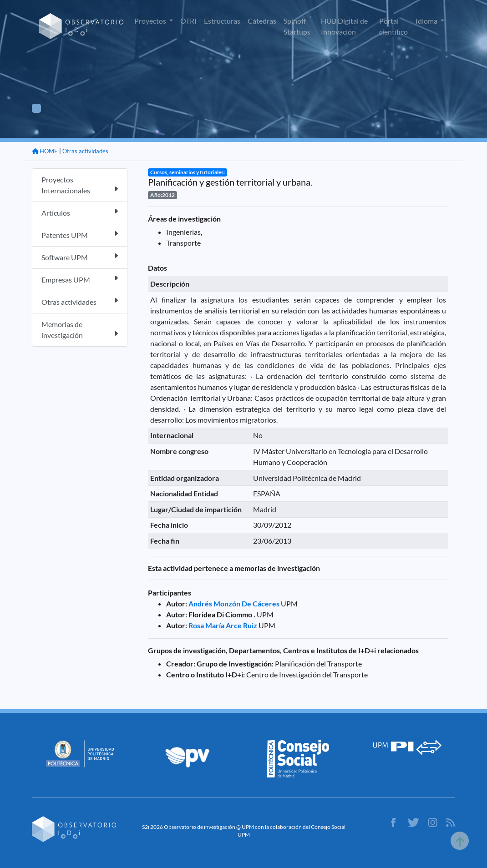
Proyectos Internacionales (80, 185)
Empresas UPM (80, 279)
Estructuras (222, 21)
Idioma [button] (427, 21)
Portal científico (393, 26)
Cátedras (262, 21)
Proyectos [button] (151, 21)
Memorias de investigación (80, 330)
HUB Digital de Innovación (344, 26)
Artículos (80, 212)
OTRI (188, 21)
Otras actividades (85, 151)
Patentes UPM (80, 235)
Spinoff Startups (297, 26)
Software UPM (80, 257)
